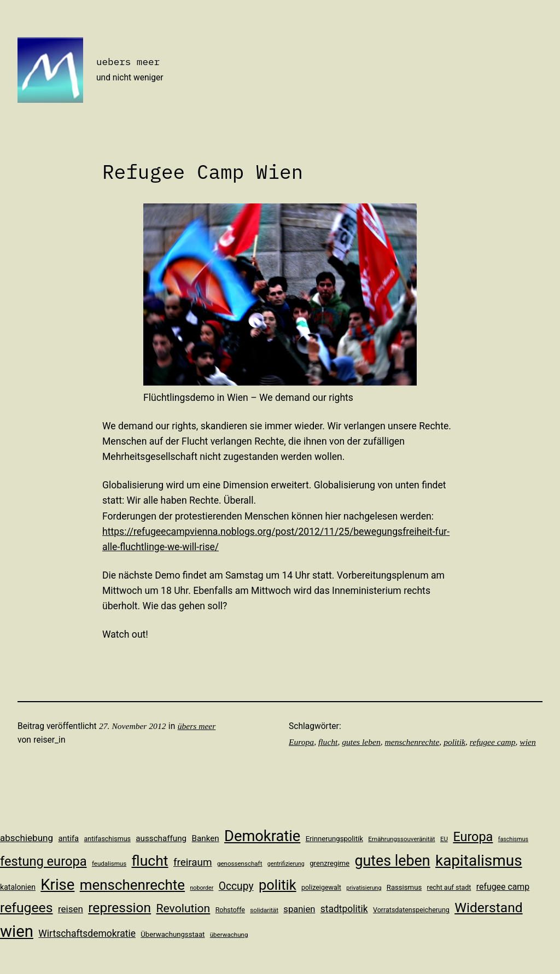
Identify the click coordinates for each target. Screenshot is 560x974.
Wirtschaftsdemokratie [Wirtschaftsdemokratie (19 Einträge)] (87, 934)
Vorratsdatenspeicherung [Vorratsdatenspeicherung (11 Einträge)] (411, 910)
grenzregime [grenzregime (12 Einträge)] (329, 863)
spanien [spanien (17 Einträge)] (299, 909)
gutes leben (361, 742)
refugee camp (493, 742)
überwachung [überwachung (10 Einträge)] (229, 935)
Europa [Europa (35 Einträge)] (473, 837)
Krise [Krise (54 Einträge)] (57, 885)
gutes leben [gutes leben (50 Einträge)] (392, 861)
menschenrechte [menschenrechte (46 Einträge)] (132, 885)
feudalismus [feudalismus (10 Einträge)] (109, 864)
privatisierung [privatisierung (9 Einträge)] (364, 888)
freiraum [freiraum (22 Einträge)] (193, 862)
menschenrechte (412, 742)
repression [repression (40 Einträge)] (119, 908)
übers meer (197, 726)
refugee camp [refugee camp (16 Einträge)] (503, 887)
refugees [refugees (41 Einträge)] (27, 908)
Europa (301, 742)
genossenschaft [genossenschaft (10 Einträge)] (240, 864)
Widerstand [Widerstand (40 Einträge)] (488, 908)
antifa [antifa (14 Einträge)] (68, 838)
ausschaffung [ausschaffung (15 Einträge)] (161, 838)
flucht (328, 742)
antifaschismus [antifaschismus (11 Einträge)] (107, 839)
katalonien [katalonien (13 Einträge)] (18, 887)
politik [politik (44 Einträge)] (278, 885)
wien (527, 742)
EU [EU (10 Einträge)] (444, 839)
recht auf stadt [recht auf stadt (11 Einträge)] (449, 887)
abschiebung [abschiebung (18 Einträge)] (27, 838)
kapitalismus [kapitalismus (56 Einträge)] (479, 861)
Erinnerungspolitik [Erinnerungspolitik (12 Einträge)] (334, 839)
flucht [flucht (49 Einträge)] (150, 861)
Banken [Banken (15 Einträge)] (206, 838)
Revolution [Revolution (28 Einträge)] (183, 908)
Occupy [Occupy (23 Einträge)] (236, 886)
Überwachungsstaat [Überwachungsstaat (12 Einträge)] (173, 934)
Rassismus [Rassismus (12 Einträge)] (404, 887)
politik (454, 742)
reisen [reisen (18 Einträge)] (71, 909)
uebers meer (128, 62)
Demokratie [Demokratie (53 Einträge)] (262, 836)
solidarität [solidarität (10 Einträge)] (264, 910)
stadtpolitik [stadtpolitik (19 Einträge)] (344, 909)
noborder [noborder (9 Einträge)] (202, 888)
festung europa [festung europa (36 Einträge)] (43, 861)
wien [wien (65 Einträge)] (17, 931)
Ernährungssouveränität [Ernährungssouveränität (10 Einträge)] (401, 839)
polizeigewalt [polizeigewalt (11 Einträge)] (321, 887)
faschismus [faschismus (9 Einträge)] (513, 839)
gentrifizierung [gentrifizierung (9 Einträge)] (286, 864)
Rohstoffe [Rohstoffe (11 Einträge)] (230, 910)
